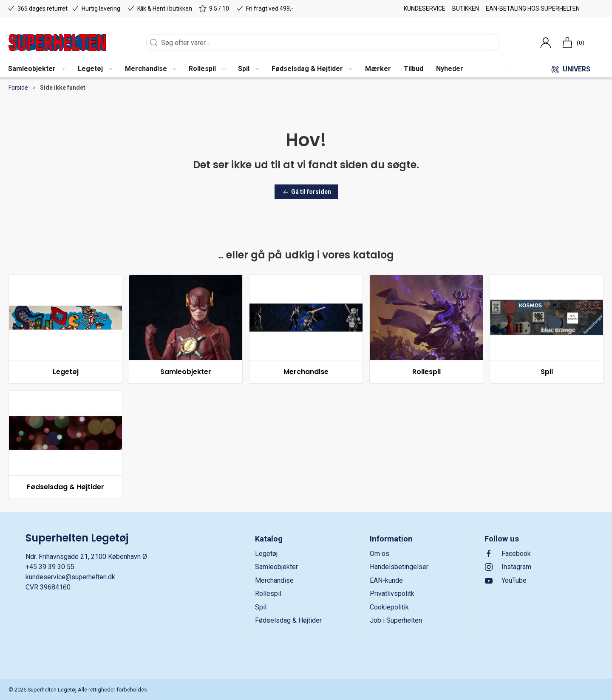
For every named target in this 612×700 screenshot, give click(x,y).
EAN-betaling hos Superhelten (533, 9)
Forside (18, 88)
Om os (380, 554)
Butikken (466, 9)
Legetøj (66, 372)
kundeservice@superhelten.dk (70, 577)
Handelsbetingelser (399, 567)
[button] (37, 69)
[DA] (57, 43)
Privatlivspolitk (392, 594)
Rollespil (426, 372)
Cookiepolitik (389, 607)
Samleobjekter (186, 372)
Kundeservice (425, 9)
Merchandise (306, 372)
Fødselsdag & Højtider (65, 487)
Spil (547, 372)
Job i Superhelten (396, 620)
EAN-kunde (386, 580)
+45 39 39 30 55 (50, 567)
